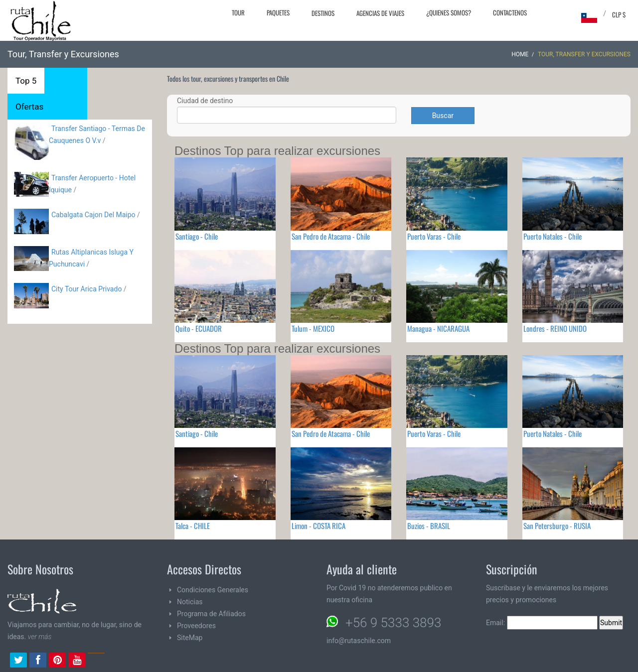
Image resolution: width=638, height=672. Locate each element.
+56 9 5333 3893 (393, 623)
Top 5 (26, 81)
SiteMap (190, 638)
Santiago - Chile (197, 236)
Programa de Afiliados (211, 614)
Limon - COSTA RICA (319, 526)
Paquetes (278, 12)
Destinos (323, 13)
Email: (542, 623)
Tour (238, 12)
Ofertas (29, 107)
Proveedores (196, 626)
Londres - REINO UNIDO (555, 328)
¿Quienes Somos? (449, 12)
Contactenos (510, 12)
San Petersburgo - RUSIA (557, 526)
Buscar (443, 116)
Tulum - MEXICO (313, 328)
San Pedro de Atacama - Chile (331, 236)
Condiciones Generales (213, 590)
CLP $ (619, 14)
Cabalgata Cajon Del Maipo (93, 215)
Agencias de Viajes (380, 13)
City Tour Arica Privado (86, 289)
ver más (40, 637)
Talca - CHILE (193, 526)
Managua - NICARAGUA (438, 328)
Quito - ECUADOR (199, 328)
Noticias (190, 602)
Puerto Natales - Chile (553, 236)
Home (520, 54)
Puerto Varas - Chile (434, 236)
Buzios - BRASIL (429, 526)
